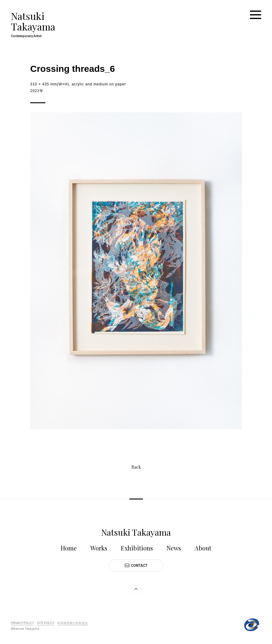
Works (99, 548)
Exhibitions (137, 548)
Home (69, 548)
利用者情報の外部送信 (73, 623)
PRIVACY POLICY (22, 623)
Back (136, 467)
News (174, 548)
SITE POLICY (46, 623)
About (203, 548)
